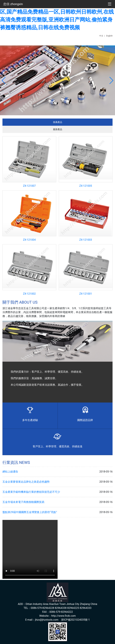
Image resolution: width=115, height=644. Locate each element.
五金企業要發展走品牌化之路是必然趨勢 (26, 482)
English (109, 36)
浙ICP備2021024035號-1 (75, 620)
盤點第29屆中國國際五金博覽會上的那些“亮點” (30, 512)
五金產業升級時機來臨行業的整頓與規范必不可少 (31, 492)
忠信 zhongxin (13, 4)
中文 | (102, 36)
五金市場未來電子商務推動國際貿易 (23, 502)
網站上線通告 (10, 472)
